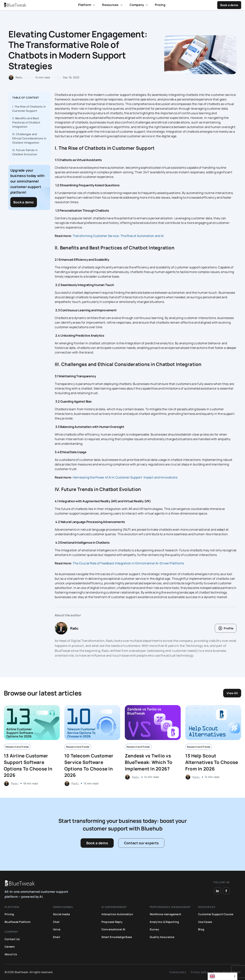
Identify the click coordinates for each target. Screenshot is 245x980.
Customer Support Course (216, 914)
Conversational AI (113, 929)
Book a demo (229, 5)
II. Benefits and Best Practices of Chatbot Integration (26, 122)
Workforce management (165, 914)
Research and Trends (17, 747)
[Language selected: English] (223, 976)
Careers (10, 947)
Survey (154, 929)
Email (57, 937)
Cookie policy (178, 972)
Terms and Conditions (227, 972)
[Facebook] (226, 891)
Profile (229, 628)
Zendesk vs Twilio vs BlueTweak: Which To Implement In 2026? (149, 762)
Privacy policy (200, 972)
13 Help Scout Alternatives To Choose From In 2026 (212, 762)
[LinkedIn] (217, 891)
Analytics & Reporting (164, 922)
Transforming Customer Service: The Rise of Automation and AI (118, 236)
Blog (201, 929)
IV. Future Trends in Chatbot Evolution (25, 152)
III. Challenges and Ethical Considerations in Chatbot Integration (29, 138)
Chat (56, 922)
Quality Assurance (162, 937)
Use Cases (205, 922)
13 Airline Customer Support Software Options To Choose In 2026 (28, 765)
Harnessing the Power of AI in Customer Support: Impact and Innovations (125, 477)
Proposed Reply (112, 922)
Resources (110, 5)
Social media (62, 914)
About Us (11, 954)
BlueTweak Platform (18, 922)
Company (137, 5)
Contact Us (12, 939)
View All (232, 693)
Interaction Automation (117, 914)
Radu (19, 77)
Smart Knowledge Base (117, 937)
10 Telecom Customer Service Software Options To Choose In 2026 (89, 765)
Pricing (160, 5)
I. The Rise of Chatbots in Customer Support (29, 109)
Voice (57, 929)
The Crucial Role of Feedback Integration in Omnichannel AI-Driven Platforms (128, 563)
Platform (85, 5)
